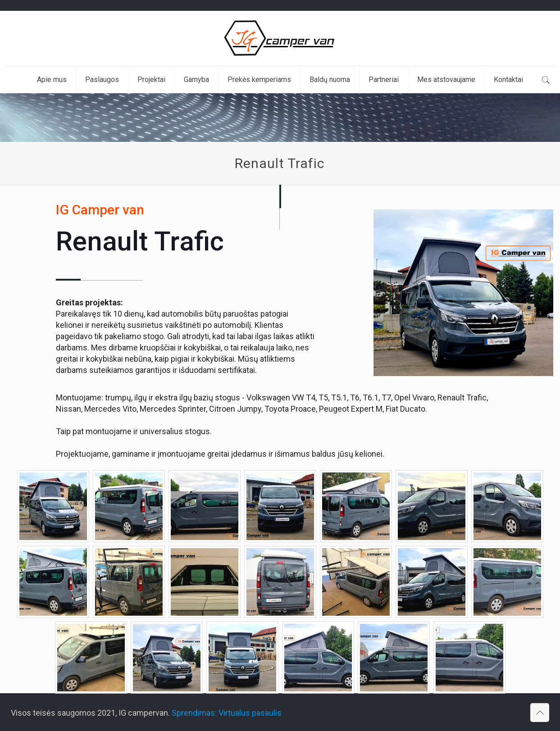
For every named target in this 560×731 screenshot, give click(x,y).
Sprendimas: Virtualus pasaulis (227, 713)
